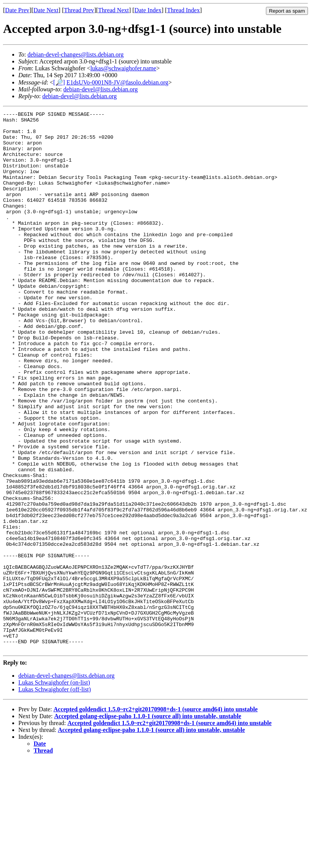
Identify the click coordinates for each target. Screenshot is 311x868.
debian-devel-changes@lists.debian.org (76, 54)
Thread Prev (79, 10)
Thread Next (113, 10)
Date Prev (17, 10)
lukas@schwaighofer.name (123, 68)
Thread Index (183, 10)
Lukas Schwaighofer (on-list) (54, 790)
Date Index (148, 10)
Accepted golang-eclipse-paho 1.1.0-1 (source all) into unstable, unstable (148, 824)
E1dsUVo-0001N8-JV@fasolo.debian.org (117, 82)
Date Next (46, 10)
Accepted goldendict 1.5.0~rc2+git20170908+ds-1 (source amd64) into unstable (155, 817)
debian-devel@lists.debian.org (101, 89)
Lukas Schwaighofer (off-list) (55, 797)
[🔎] (59, 82)
